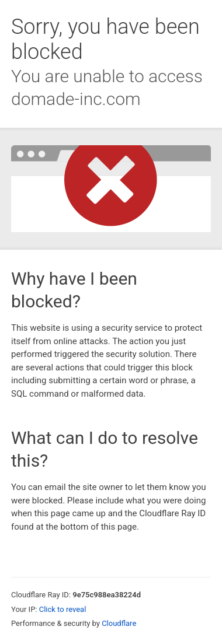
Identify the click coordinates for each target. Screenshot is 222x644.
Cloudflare (119, 623)
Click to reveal (63, 609)
